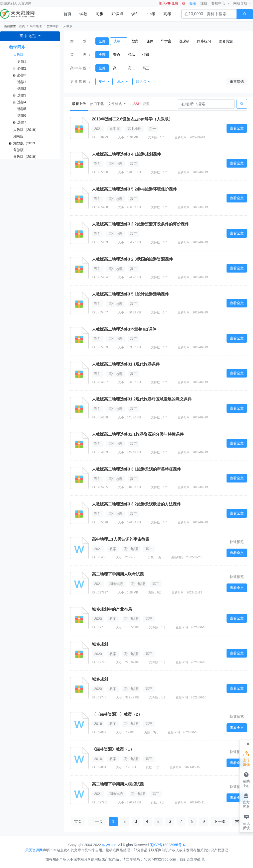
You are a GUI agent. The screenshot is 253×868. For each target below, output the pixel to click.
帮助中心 (246, 779)
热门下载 (97, 104)
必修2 (22, 68)
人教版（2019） (26, 130)
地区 (121, 82)
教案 (135, 41)
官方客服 (246, 800)
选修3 (22, 95)
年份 (103, 82)
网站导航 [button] (241, 3)
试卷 (83, 14)
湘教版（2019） (26, 143)
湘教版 (18, 136)
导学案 (166, 41)
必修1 (22, 62)
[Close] (248, 744)
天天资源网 (23, 3)
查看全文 (237, 128)
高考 (167, 14)
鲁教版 (18, 150)
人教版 (68, 26)
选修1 (22, 82)
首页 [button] (78, 821)
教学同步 (53, 26)
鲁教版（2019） (26, 157)
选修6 (22, 115)
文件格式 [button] (115, 104)
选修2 (22, 89)
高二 (131, 68)
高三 (146, 68)
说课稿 (184, 41)
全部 (102, 41)
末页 (239, 821)
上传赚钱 (246, 758)
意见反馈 (246, 821)
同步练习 (204, 41)
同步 (99, 14)
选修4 (22, 102)
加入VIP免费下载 (172, 3)
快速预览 (237, 542)
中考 (151, 14)
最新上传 (80, 103)
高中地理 (36, 26)
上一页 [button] (97, 821)
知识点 (117, 14)
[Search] (206, 104)
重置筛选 (237, 82)
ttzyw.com (110, 845)
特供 (146, 55)
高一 (117, 68)
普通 (117, 55)
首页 (67, 14)
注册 (204, 3)
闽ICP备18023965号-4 (167, 845)
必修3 (22, 75)
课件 (135, 14)
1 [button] (113, 821)
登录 (193, 3)
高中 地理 (29, 36)
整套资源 (226, 41)
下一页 (220, 821)
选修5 (22, 109)
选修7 (22, 122)
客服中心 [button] (219, 3)
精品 (131, 55)
